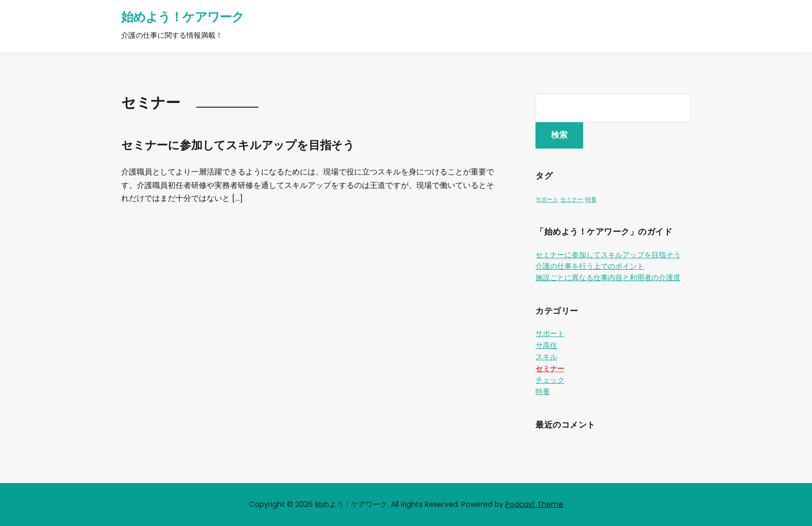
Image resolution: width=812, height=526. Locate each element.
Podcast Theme (534, 504)
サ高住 (546, 345)
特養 (543, 391)
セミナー (550, 369)
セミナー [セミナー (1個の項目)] (572, 200)
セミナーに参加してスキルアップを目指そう (238, 145)
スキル (546, 357)
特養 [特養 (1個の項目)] (591, 200)
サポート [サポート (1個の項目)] (547, 200)
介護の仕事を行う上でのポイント (590, 266)
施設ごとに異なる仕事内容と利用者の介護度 (608, 277)
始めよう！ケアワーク (183, 17)
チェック (550, 380)
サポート (550, 333)
